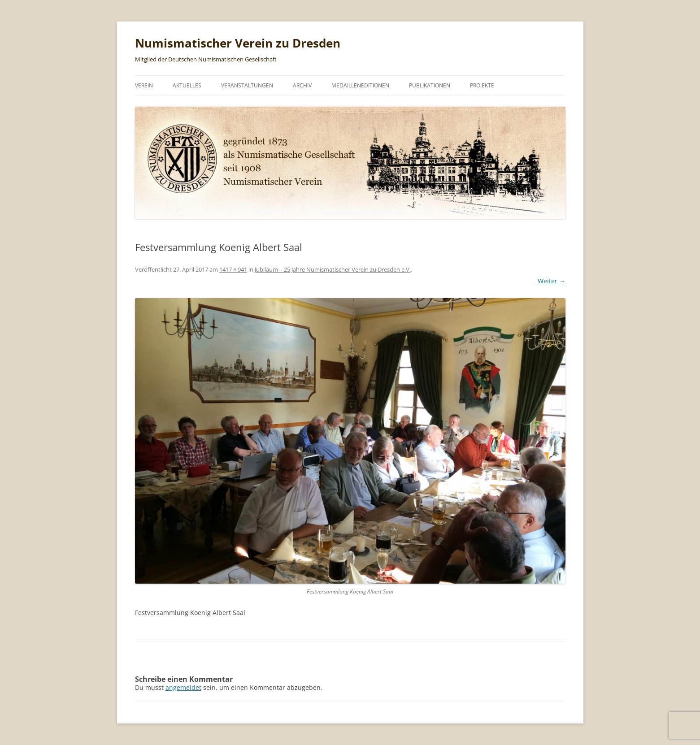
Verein (144, 85)
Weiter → (552, 281)
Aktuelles (187, 85)
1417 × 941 (233, 269)
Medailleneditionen (360, 85)
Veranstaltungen (247, 85)
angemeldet (183, 687)
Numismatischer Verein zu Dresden (238, 43)
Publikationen (430, 85)
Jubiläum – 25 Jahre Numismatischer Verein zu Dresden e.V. (333, 269)
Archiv (302, 85)
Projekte (482, 85)
